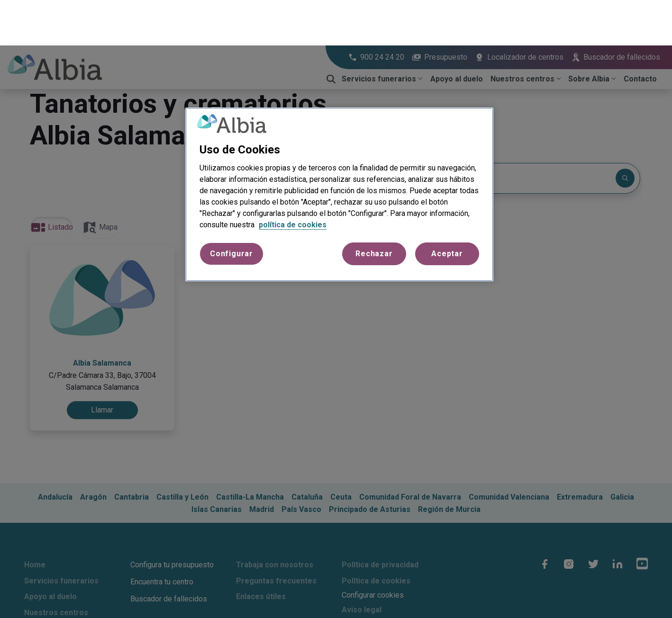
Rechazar (374, 208)
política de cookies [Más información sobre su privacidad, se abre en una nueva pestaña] (293, 179)
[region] (339, 149)
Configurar (232, 208)
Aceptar (447, 208)
